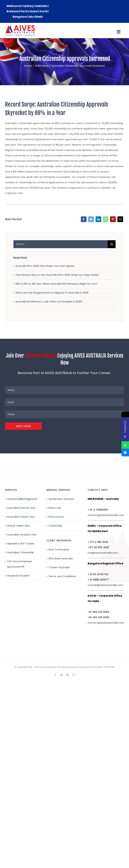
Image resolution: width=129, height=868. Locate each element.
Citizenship (55, 526)
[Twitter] (91, 219)
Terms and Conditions (62, 576)
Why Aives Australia (60, 558)
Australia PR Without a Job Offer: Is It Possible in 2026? (49, 302)
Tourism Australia (59, 567)
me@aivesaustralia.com (103, 553)
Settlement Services (61, 499)
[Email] (120, 219)
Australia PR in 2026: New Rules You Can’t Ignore (45, 266)
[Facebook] (84, 219)
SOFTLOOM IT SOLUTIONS (102, 667)
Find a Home (56, 517)
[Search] (112, 244)
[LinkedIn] (98, 219)
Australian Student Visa (22, 535)
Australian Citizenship (20, 552)
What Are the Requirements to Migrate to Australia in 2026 (52, 293)
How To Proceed (59, 549)
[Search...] (61, 244)
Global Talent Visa (18, 526)
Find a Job (55, 508)
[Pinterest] (113, 219)
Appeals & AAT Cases (21, 543)
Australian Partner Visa (21, 508)
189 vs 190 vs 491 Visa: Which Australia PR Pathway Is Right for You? (56, 284)
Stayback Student (18, 576)
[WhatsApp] (106, 219)
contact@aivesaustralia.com (106, 515)
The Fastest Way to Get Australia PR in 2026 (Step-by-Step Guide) (57, 275)
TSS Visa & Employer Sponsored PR (20, 564)
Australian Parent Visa (21, 517)
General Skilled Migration (22, 499)
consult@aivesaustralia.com (105, 585)
